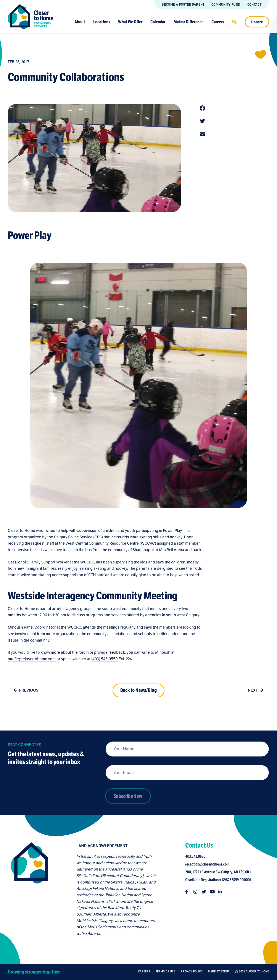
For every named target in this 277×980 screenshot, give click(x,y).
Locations (102, 22)
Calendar (158, 22)
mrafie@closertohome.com (32, 659)
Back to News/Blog (138, 690)
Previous (25, 690)
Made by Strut (219, 972)
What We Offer (130, 22)
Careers (218, 22)
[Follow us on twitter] (204, 892)
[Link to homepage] (31, 17)
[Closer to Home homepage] (30, 889)
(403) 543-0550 (105, 659)
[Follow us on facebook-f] (187, 892)
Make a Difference (188, 22)
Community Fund (226, 4)
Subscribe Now (128, 796)
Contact (254, 4)
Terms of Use (165, 971)
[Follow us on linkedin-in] (220, 892)
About (80, 22)
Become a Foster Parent (183, 4)
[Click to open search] (234, 22)
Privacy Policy (192, 971)
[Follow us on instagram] (196, 892)
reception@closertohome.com (207, 864)
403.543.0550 (195, 856)
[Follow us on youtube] (212, 892)
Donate (257, 22)
